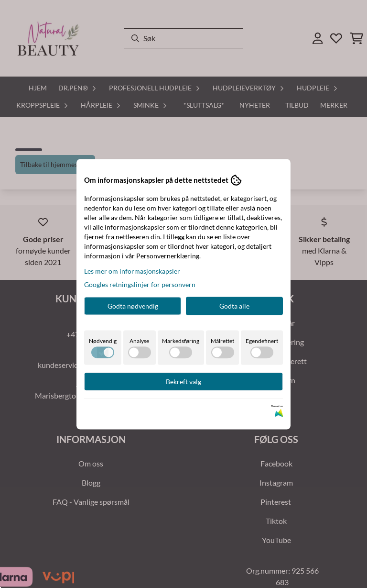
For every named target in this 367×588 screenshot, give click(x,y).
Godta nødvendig (133, 305)
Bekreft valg (183, 381)
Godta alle (234, 305)
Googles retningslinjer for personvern (140, 284)
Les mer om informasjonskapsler (132, 271)
